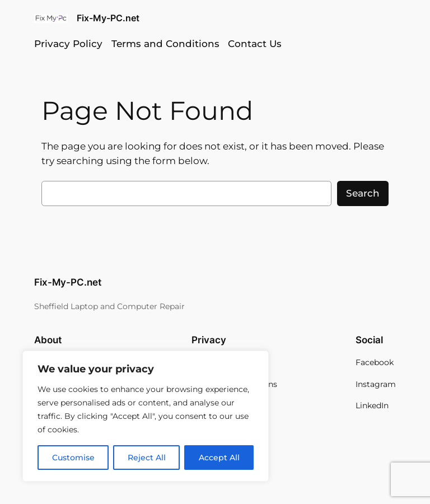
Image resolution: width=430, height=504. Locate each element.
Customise (73, 458)
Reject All (147, 458)
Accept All (219, 458)
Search (363, 193)
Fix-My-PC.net (108, 18)
